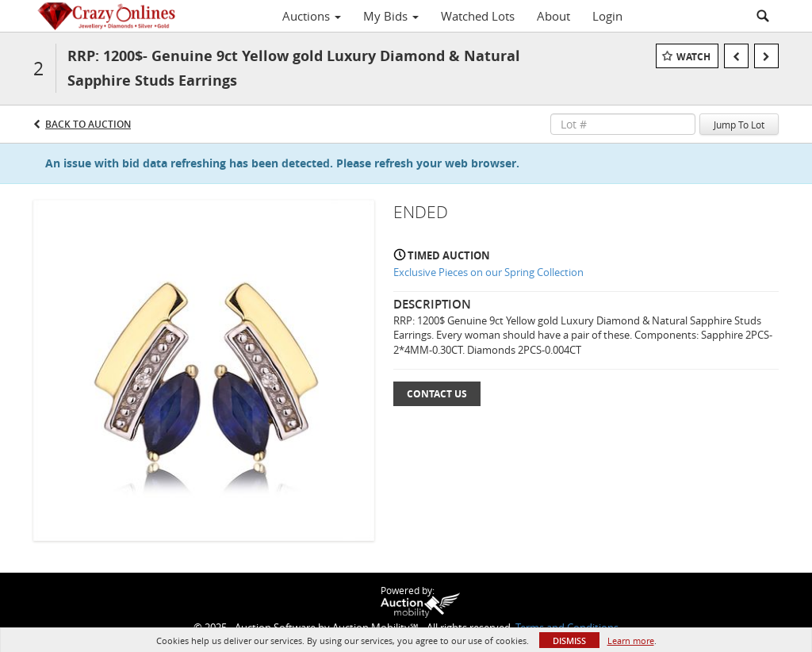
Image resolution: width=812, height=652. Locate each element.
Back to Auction (88, 124)
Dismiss (569, 640)
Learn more (631, 640)
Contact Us (437, 394)
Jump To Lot (739, 125)
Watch (693, 57)
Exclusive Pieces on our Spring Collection (488, 272)
